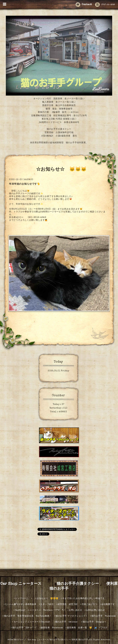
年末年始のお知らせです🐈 (25, 184)
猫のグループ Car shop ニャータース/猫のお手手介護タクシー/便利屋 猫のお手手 (51, 640)
